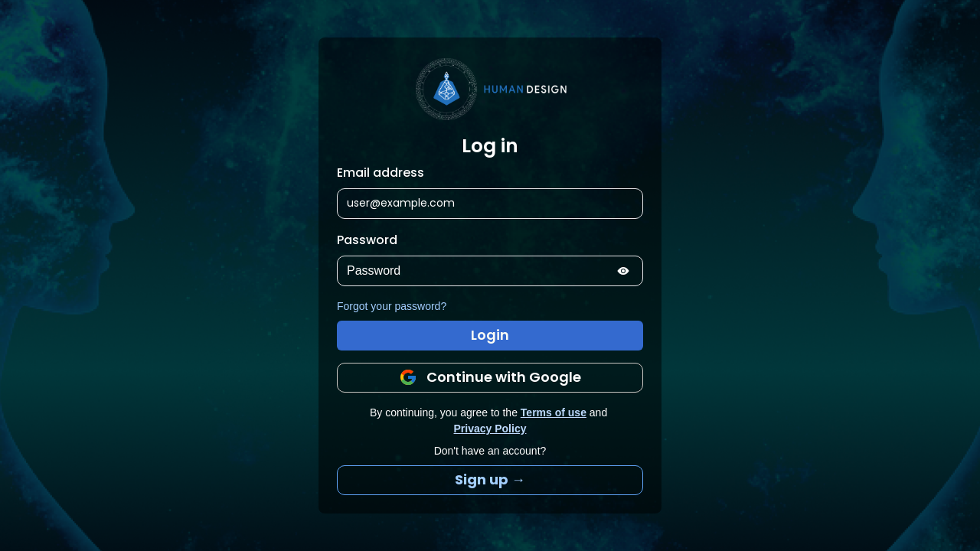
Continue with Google (490, 377)
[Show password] (623, 271)
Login (490, 335)
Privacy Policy (490, 429)
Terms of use (554, 412)
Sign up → (490, 479)
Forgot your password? (392, 306)
